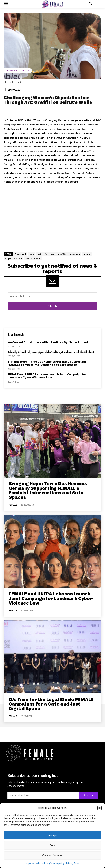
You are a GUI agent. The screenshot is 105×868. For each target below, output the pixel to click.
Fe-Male (49, 254)
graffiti (62, 254)
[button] (100, 808)
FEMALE (13, 505)
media (87, 254)
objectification (14, 258)
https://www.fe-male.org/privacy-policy (45, 863)
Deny (53, 845)
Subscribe (53, 306)
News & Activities (18, 71)
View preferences (53, 856)
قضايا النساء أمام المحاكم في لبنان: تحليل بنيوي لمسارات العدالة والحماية (51, 352)
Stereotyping (33, 258)
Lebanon (75, 254)
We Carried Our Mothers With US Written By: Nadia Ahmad (48, 342)
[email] (52, 296)
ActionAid (20, 254)
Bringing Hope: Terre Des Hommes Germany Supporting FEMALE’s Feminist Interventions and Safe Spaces (47, 363)
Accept (52, 835)
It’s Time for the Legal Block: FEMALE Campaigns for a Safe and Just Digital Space (51, 704)
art (39, 254)
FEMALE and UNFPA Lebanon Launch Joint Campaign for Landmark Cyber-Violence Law (47, 376)
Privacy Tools (73, 863)
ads (32, 254)
